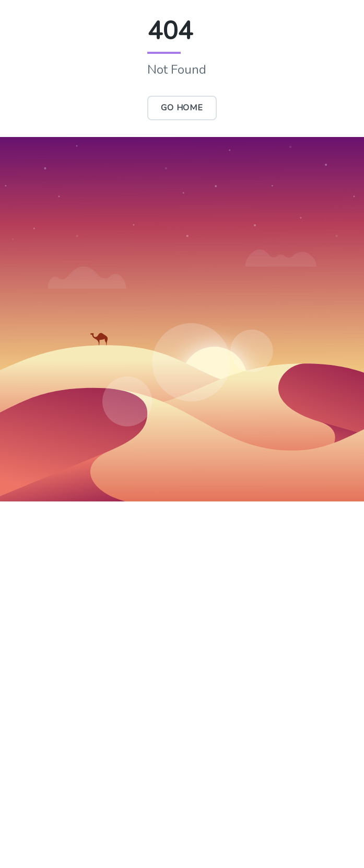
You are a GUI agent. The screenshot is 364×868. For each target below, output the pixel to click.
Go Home (182, 108)
